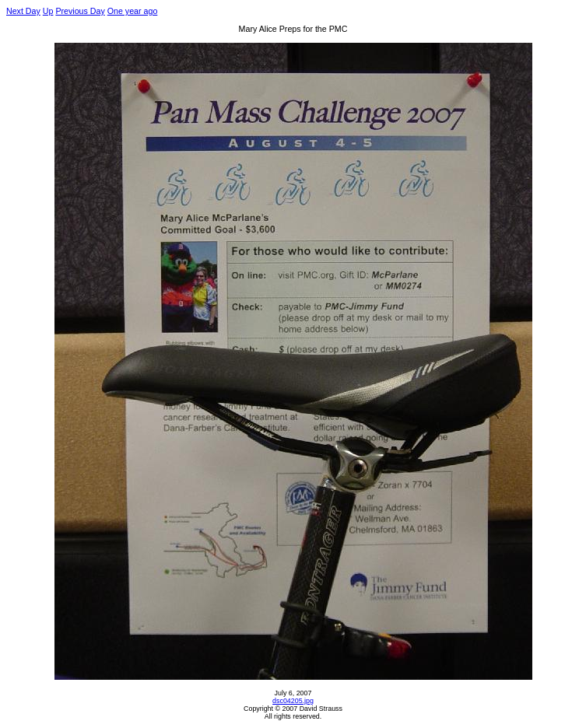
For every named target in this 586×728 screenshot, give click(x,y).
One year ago (133, 11)
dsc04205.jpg (293, 701)
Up (48, 11)
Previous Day (80, 11)
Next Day (23, 11)
